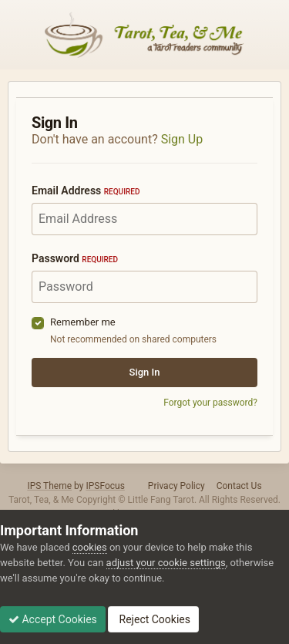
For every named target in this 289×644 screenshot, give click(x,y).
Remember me (83, 322)
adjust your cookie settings (166, 563)
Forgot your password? (210, 403)
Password (75, 258)
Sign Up (182, 139)
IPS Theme (49, 486)
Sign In (145, 372)
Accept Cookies (53, 619)
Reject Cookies (153, 619)
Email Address (86, 191)
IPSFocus (105, 486)
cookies (90, 547)
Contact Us (239, 486)
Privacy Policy (176, 486)
